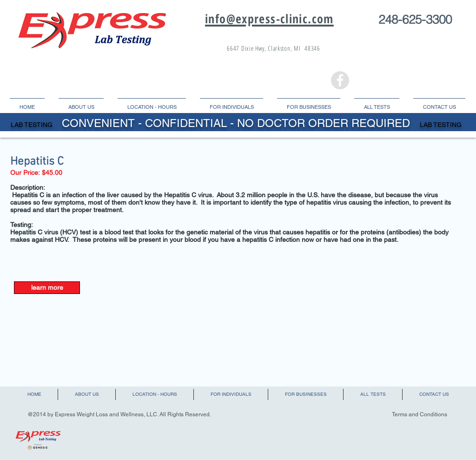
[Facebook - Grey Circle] (340, 80)
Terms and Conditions (420, 414)
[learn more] (47, 288)
